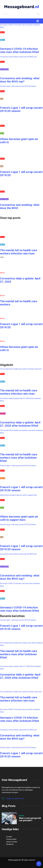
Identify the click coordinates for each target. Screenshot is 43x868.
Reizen (3, 478)
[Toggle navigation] (38, 21)
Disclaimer (10, 844)
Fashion (3, 414)
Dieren (2, 32)
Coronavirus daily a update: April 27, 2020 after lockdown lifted (20, 424)
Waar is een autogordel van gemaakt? (30, 819)
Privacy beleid (11, 839)
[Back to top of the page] (39, 864)
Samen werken (12, 842)
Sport (2, 133)
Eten (2, 99)
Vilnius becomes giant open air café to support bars (19, 495)
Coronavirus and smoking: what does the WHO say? (18, 57)
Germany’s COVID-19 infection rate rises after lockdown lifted (19, 50)
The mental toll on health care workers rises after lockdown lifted (19, 458)
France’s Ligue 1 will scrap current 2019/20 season (18, 86)
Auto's (22, 816)
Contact (9, 837)
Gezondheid (4, 69)
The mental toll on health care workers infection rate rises (19, 252)
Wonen (3, 40)
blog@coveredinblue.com (13, 798)
